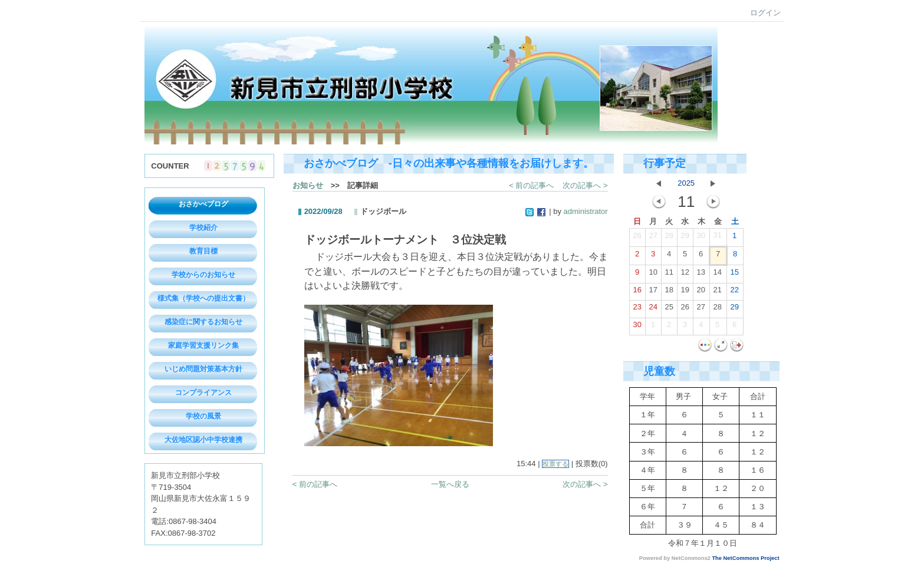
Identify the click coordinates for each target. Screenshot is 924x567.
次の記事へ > (585, 185)
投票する (555, 464)
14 (717, 275)
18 (669, 292)
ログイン (765, 13)
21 (717, 292)
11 (669, 275)
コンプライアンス (203, 393)
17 (653, 292)
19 (685, 292)
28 (669, 238)
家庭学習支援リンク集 (203, 345)
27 (653, 238)
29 (685, 238)
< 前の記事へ (531, 185)
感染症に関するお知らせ (203, 322)
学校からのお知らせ (203, 275)
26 (637, 238)
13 (701, 275)
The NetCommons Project (745, 558)
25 (669, 309)
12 (685, 275)
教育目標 (203, 251)
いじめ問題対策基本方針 (203, 369)
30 (701, 238)
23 (637, 309)
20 (701, 292)
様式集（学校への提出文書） (203, 298)
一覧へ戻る (450, 484)
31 (717, 238)
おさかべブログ (203, 204)
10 (653, 275)
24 (653, 309)
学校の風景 (203, 416)
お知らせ (308, 185)
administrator (586, 211)
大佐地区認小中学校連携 (203, 440)
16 (637, 292)
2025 (686, 183)
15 (734, 275)
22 (734, 292)
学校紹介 (203, 228)
